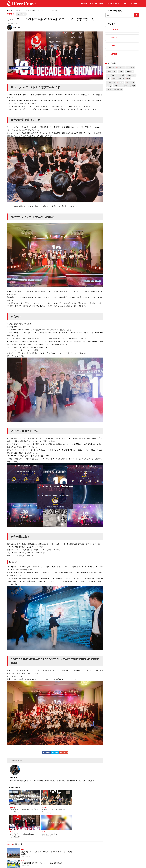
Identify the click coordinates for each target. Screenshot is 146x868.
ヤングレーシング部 (118, 79)
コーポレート (121, 68)
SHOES (17, 27)
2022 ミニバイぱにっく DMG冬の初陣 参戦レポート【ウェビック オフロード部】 (41, 851)
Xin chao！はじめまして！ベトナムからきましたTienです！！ (77, 857)
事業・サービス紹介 (97, 4)
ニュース (125, 4)
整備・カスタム (112, 72)
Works (114, 38)
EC (108, 79)
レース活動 (111, 75)
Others (114, 54)
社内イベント (23, 14)
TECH (109, 89)
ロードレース (131, 82)
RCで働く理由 (118, 89)
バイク (121, 72)
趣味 (126, 86)
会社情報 (84, 4)
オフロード (111, 68)
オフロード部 (121, 75)
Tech (113, 46)
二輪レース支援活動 (113, 4)
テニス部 (121, 82)
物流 (129, 79)
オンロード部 (111, 82)
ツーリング (131, 68)
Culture (11, 14)
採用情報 (134, 4)
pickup (109, 86)
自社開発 (133, 86)
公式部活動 (130, 72)
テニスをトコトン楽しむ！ (30, 840)
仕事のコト (118, 86)
